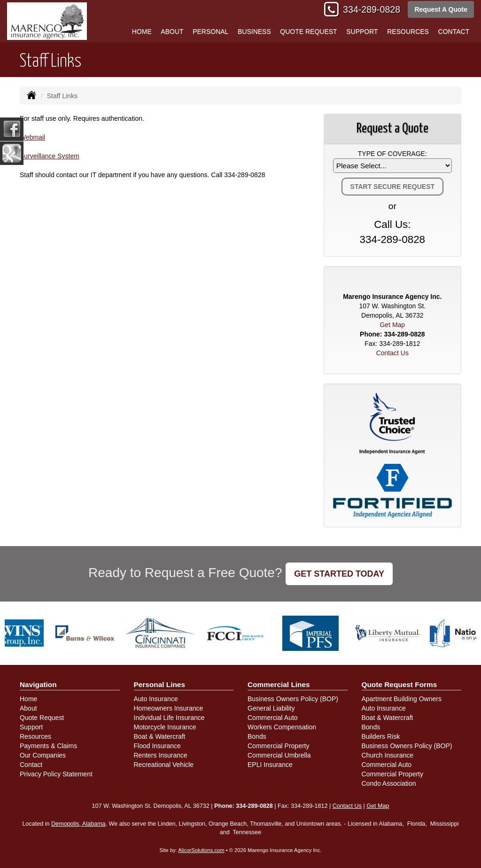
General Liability (271, 708)
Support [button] (362, 31)
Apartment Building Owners (402, 699)
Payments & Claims (48, 746)
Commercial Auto (273, 718)
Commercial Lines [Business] (279, 684)
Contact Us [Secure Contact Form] (392, 353)
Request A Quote (441, 9)
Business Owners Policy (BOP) (293, 699)
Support (31, 727)
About (172, 31)
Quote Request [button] (308, 31)
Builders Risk (381, 736)
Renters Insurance (161, 755)
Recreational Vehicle (164, 765)
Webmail (32, 137)
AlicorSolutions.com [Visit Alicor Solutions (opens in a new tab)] (201, 850)
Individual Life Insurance (169, 718)
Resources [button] (408, 31)
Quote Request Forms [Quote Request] (400, 684)
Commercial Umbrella (279, 755)
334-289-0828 (372, 9)
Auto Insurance (156, 699)
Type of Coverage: (392, 154)
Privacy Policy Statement (56, 774)
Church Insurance (388, 755)
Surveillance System (50, 156)
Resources (35, 736)
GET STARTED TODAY (339, 574)
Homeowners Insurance (169, 708)
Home (142, 31)
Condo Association (389, 783)
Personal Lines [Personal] (160, 684)
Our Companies (43, 755)
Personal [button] (210, 31)
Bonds (257, 736)
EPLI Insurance (270, 765)
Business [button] (254, 31)
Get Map (392, 325)
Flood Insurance (157, 746)
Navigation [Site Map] (38, 684)
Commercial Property (278, 746)
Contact (454, 31)
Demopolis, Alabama (78, 824)
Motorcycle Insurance (165, 727)
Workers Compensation (282, 727)
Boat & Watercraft (160, 736)
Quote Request (42, 718)
